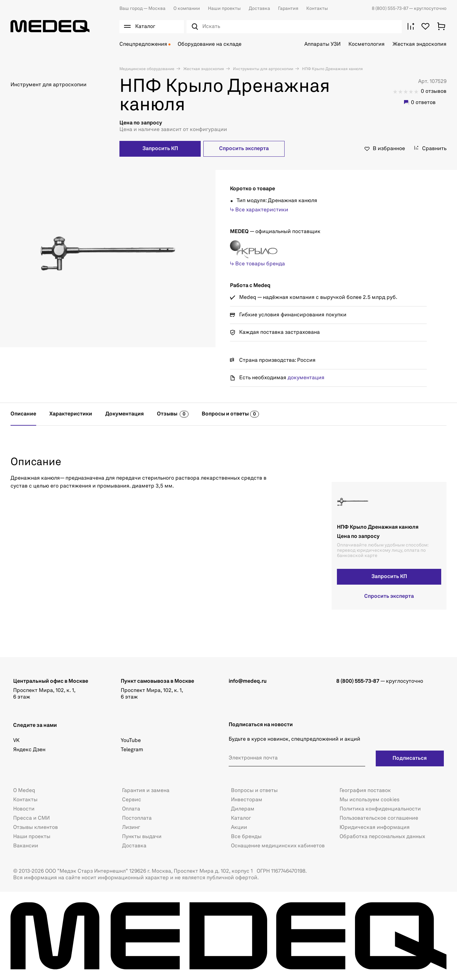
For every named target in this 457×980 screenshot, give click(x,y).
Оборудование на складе (210, 44)
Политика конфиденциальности (380, 809)
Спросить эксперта (244, 149)
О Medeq (24, 791)
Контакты (317, 9)
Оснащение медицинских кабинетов (278, 846)
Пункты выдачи (142, 837)
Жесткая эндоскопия (419, 44)
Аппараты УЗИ (322, 44)
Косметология (367, 44)
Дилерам (243, 809)
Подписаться (410, 758)
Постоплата (137, 818)
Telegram (132, 750)
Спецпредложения (143, 44)
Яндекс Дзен (29, 750)
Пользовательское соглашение (379, 818)
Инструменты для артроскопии (263, 69)
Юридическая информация (375, 828)
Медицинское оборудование (147, 69)
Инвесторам (247, 800)
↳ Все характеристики (259, 210)
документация (306, 378)
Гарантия (288, 9)
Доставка (259, 9)
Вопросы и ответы (254, 791)
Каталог (241, 818)
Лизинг (131, 828)
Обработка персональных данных (382, 837)
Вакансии (26, 846)
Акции (239, 828)
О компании (187, 9)
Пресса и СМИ (31, 818)
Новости (24, 809)
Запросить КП (160, 149)
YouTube (131, 741)
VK (16, 741)
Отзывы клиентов (36, 828)
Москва (142, 9)
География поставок (365, 791)
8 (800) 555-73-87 (390, 9)
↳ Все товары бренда (257, 264)
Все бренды (246, 837)
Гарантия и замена (146, 791)
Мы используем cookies (369, 800)
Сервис (132, 800)
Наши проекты (224, 9)
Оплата (131, 809)
